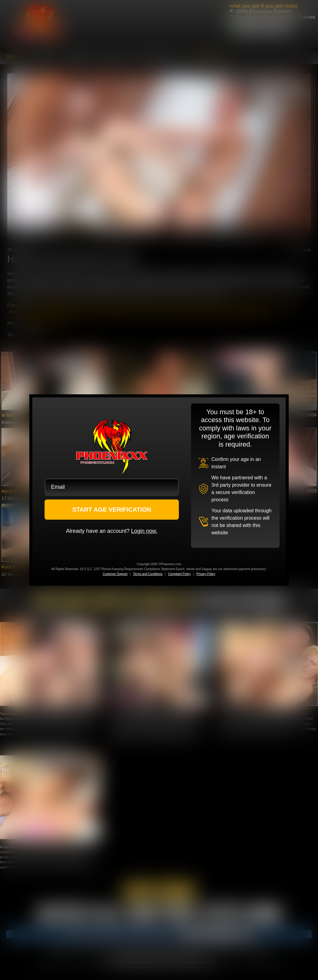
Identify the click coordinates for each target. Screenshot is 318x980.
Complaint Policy (179, 574)
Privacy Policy (206, 574)
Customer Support (115, 574)
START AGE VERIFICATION (112, 510)
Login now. (144, 531)
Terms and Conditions (148, 574)
